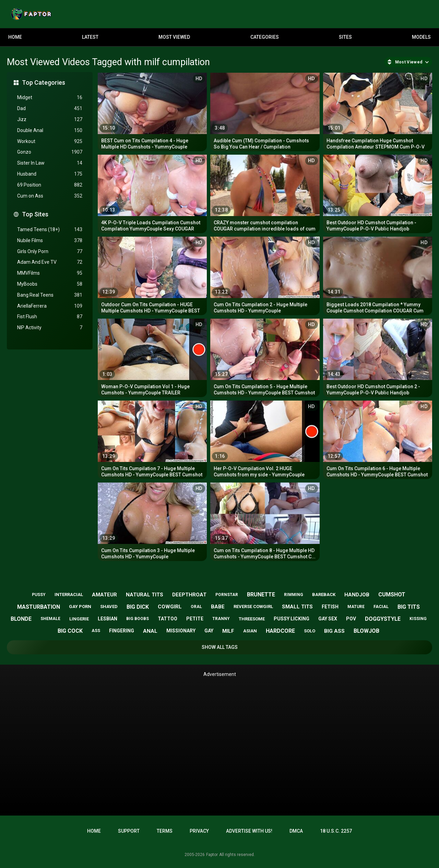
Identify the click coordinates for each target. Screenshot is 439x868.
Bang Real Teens (50, 295)
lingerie (79, 619)
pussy (39, 595)
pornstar (227, 595)
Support (129, 831)
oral (196, 607)
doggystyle (383, 619)
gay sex (328, 619)
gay (209, 631)
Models (421, 37)
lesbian (108, 619)
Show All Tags (220, 647)
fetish (330, 607)
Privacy (199, 831)
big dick (138, 607)
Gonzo (50, 152)
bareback (324, 594)
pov (351, 619)
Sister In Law (50, 163)
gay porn (80, 607)
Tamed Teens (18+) (50, 230)
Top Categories (44, 82)
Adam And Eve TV (50, 262)
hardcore (280, 631)
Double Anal (50, 130)
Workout (50, 141)
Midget (50, 98)
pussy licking (292, 619)
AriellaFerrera (50, 306)
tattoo (168, 619)
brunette (261, 594)
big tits (409, 607)
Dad (50, 109)
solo (310, 631)
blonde (21, 619)
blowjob (366, 631)
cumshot (392, 594)
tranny (221, 619)
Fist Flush (50, 317)
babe (218, 607)
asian (250, 631)
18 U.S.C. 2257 (336, 831)
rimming (294, 595)
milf (228, 631)
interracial (69, 594)
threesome (252, 619)
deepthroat (189, 595)
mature (356, 607)
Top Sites (35, 214)
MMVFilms (50, 273)
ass (96, 631)
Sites (345, 37)
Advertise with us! (249, 831)
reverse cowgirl (253, 607)
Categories (265, 37)
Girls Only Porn (50, 252)
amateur (104, 595)
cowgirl (170, 607)
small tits (297, 607)
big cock (70, 631)
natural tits (145, 595)
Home (15, 37)
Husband (50, 174)
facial (381, 607)
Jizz (50, 120)
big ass (334, 631)
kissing (418, 619)
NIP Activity (50, 328)
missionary (181, 631)
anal (150, 631)
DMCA (296, 831)
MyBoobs (50, 284)
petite (195, 619)
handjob (357, 595)
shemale (50, 619)
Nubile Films (50, 241)
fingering (122, 631)
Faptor (212, 855)
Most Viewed (174, 37)
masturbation (39, 607)
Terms (165, 831)
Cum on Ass (50, 196)
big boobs (138, 619)
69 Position (50, 185)
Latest (90, 37)
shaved (109, 607)
